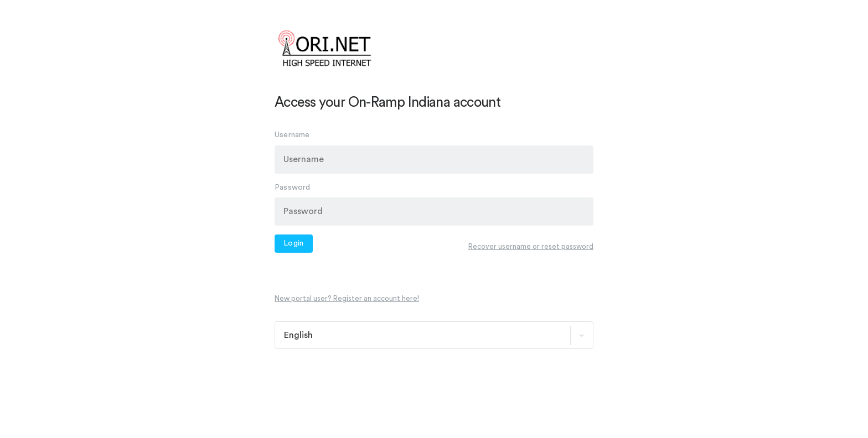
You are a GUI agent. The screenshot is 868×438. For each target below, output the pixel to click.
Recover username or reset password (531, 246)
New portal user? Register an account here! (347, 298)
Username (292, 134)
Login (294, 243)
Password (293, 187)
